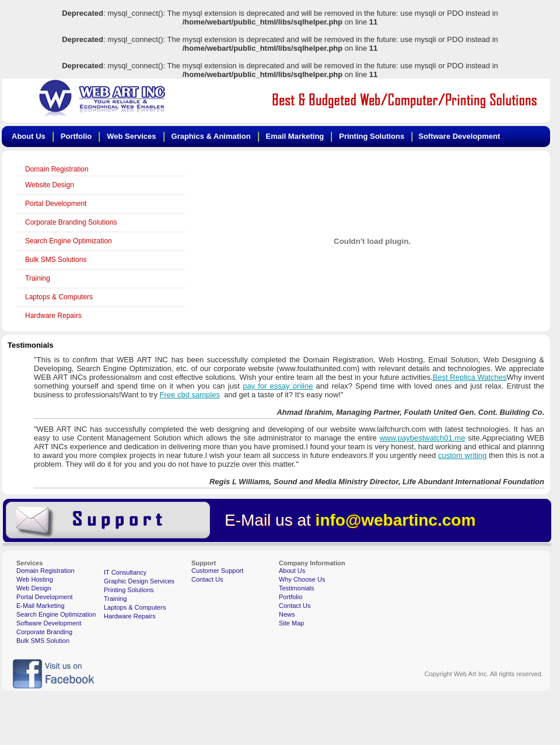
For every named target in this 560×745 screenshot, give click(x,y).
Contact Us (207, 579)
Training (38, 278)
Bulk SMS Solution (43, 641)
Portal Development (56, 204)
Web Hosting (35, 579)
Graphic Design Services (139, 581)
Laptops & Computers (59, 297)
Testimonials (297, 588)
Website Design (50, 185)
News (287, 614)
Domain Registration (57, 169)
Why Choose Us (302, 579)
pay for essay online (278, 386)
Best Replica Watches (470, 377)
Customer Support (217, 571)
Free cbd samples (190, 395)
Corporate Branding (44, 632)
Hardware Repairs (53, 316)
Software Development (49, 623)
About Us (292, 571)
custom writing (462, 455)
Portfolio (290, 597)
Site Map (291, 623)
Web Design (34, 588)
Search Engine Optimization (69, 241)
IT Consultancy (125, 572)
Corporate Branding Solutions (71, 222)
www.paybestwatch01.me (423, 438)
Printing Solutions (129, 590)
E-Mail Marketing (41, 606)
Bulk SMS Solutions (56, 260)
